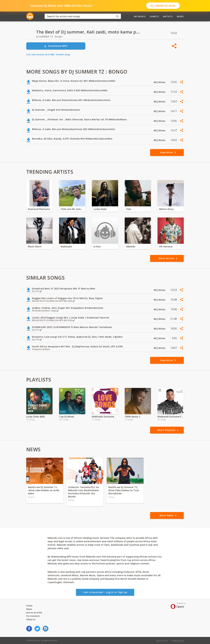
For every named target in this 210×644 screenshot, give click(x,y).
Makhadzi (66, 246)
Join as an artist (34, 612)
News (29, 609)
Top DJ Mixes (67, 417)
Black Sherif (35, 246)
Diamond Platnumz (39, 209)
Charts (154, 16)
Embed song (63, 54)
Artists (168, 16)
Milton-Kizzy (166, 209)
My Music (140, 16)
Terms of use (162, 640)
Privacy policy (178, 640)
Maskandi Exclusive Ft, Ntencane (171, 417)
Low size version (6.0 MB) (40, 54)
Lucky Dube (100, 209)
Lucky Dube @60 (35, 417)
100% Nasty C (133, 417)
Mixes (180, 16)
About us (31, 619)
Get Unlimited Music (163, 6)
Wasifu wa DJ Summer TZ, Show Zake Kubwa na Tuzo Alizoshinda (124, 490)
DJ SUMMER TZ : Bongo (49, 37)
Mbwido (131, 246)
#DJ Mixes (160, 82)
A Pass (97, 246)
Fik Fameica (166, 246)
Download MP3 (56, 46)
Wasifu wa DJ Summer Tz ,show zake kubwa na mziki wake (44, 490)
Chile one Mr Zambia (72, 209)
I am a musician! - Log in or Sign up (105, 592)
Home (29, 606)
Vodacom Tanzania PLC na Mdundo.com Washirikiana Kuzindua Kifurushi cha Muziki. (83, 492)
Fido (129, 209)
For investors (33, 616)
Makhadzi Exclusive (103, 417)
